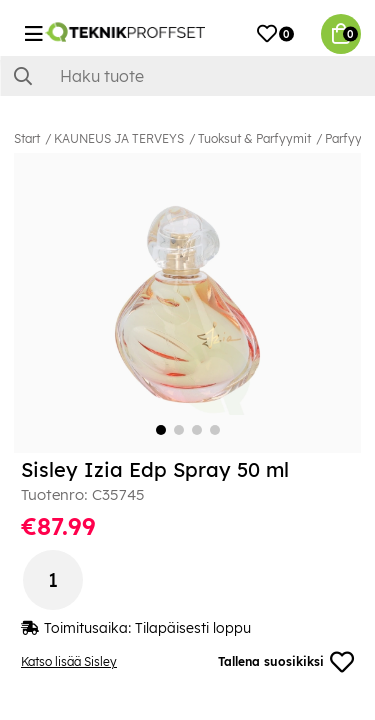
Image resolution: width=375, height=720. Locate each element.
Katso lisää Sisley (69, 661)
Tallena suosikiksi (286, 662)
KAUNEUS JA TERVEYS (119, 138)
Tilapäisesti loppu (193, 628)
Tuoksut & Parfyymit (254, 138)
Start (27, 138)
